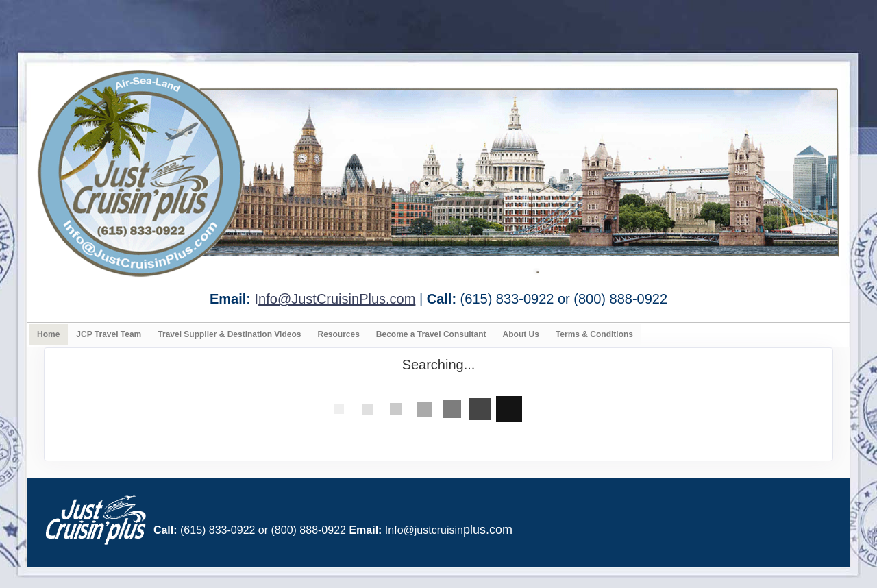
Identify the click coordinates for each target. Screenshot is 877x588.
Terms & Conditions (594, 334)
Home (48, 334)
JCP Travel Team (109, 334)
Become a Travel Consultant (431, 334)
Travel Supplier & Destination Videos (229, 334)
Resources (338, 334)
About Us (521, 334)
